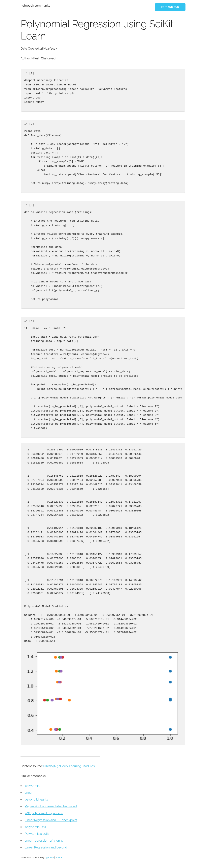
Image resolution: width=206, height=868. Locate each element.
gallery (50, 858)
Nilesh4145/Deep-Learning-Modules (69, 766)
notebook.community (35, 6)
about (59, 858)
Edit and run (170, 7)
